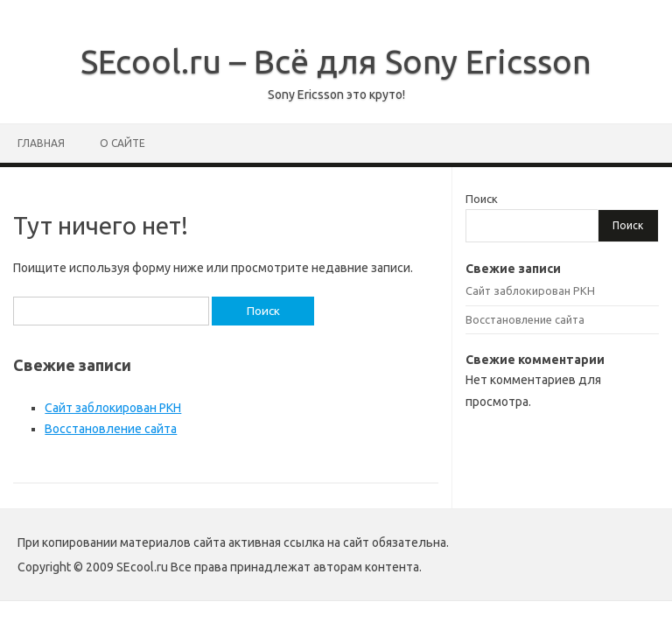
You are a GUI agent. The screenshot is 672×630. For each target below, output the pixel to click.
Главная (41, 143)
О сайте (122, 143)
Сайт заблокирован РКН (113, 408)
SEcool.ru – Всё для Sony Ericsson (336, 61)
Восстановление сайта (111, 429)
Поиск (482, 199)
